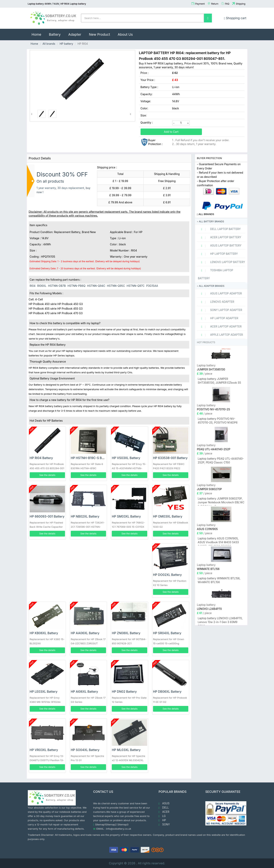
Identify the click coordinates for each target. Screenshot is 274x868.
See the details (47, 475)
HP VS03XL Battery (126, 458)
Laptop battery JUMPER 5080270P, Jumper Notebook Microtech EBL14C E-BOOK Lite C (221, 501)
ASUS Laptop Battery (220, 246)
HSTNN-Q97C (136, 286)
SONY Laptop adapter (220, 310)
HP (162, 820)
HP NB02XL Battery (85, 516)
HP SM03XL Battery (126, 516)
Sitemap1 (100, 824)
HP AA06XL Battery (85, 633)
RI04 (33, 286)
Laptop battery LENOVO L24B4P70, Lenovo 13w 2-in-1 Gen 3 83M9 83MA (220, 621)
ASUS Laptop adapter (220, 293)
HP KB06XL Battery (44, 633)
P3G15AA (152, 286)
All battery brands (210, 221)
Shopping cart (235, 18)
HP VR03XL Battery (44, 750)
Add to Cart (171, 132)
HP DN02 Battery (124, 692)
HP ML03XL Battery (126, 750)
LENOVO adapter (216, 302)
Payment (200, 4)
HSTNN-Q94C (96, 286)
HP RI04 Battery (41, 458)
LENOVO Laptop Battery (221, 262)
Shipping (241, 4)
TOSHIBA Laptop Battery (216, 274)
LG (162, 816)
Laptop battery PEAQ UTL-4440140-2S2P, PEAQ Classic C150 (221, 460)
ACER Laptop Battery (220, 237)
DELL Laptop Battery (219, 229)
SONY (164, 824)
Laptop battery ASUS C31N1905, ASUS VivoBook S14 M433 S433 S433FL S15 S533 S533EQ (218, 541)
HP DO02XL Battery (167, 575)
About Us (125, 34)
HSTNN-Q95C (116, 286)
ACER (164, 812)
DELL (164, 808)
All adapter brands (211, 286)
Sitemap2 (111, 824)
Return (215, 4)
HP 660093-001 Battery (47, 516)
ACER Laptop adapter (220, 326)
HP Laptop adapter (218, 318)
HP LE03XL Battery (44, 692)
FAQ (227, 4)
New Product (100, 34)
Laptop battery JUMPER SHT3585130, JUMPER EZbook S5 (219, 381)
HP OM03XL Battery (168, 516)
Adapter (75, 34)
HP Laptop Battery (218, 254)
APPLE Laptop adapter (220, 335)
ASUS (164, 803)
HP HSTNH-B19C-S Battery (91, 458)
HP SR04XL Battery (167, 633)
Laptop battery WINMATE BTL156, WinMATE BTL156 (219, 580)
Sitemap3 (123, 824)
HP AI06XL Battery (84, 692)
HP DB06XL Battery (167, 692)
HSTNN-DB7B (57, 286)
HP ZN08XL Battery (126, 633)
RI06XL (42, 286)
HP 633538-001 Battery (170, 458)
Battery (55, 34)
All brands (49, 44)
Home (38, 33)
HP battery (66, 44)
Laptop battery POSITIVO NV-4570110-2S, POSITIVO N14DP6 (218, 421)
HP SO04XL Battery (85, 750)
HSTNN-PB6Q (76, 286)
